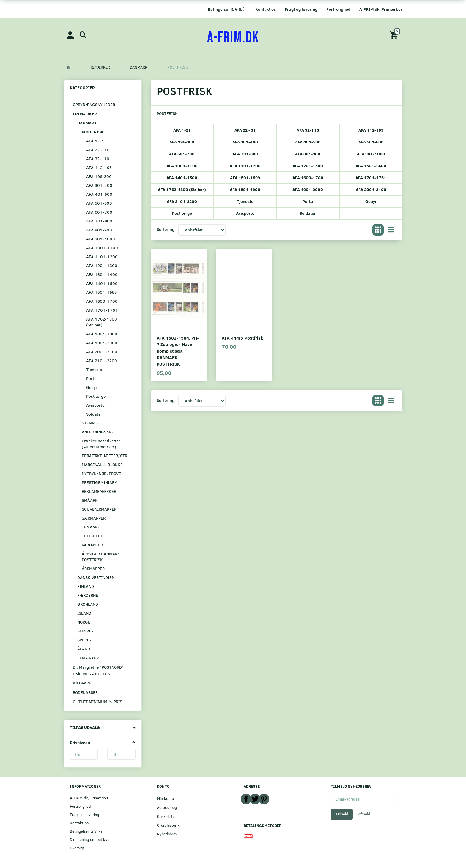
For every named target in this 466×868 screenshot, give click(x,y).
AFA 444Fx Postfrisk (242, 338)
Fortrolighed (338, 9)
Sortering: (166, 229)
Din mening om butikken (91, 839)
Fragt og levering (301, 9)
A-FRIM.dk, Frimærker (381, 9)
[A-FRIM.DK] (233, 38)
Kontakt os (266, 9)
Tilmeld (342, 814)
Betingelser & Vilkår (227, 9)
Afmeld (364, 814)
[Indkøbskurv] (395, 35)
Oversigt (77, 848)
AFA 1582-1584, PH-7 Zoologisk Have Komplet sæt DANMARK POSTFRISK (178, 351)
